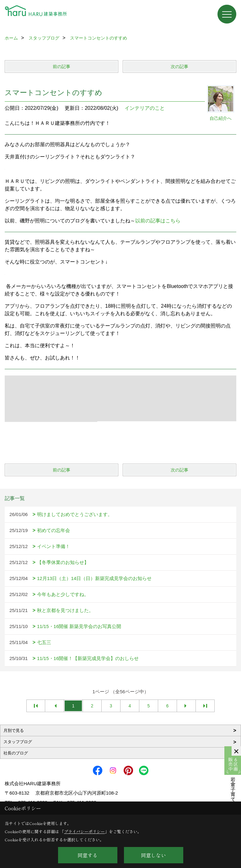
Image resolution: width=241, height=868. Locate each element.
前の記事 (62, 67)
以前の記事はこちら (158, 221)
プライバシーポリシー (84, 831)
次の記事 (179, 67)
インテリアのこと (145, 108)
